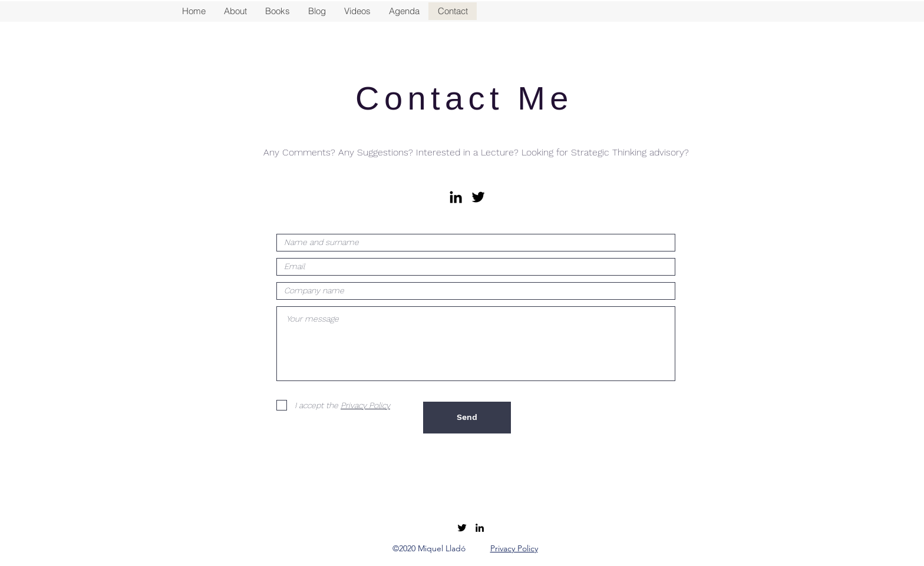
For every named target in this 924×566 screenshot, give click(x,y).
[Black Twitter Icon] (478, 197)
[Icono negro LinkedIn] (456, 197)
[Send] (467, 418)
